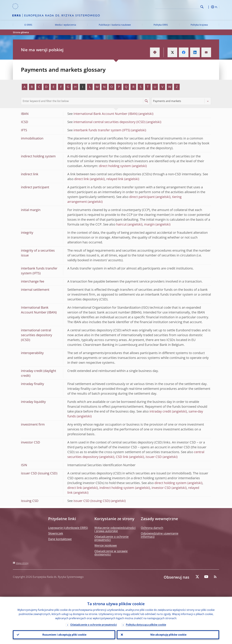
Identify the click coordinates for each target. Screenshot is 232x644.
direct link (82, 179)
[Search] (183, 6)
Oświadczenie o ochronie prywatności (111, 538)
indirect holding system (117, 488)
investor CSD (161, 488)
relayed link (115, 179)
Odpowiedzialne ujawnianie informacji (160, 535)
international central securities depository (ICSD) (109, 122)
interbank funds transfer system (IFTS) (102, 130)
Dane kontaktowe (60, 539)
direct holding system (115, 166)
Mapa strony (22, 563)
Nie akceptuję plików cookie (168, 634)
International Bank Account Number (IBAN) (106, 114)
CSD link (122, 457)
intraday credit (160, 411)
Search (202, 7)
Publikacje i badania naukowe (115, 25)
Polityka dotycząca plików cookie (146, 624)
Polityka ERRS (161, 25)
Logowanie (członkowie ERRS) (68, 528)
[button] (208, 7)
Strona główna (21, 32)
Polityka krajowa (199, 25)
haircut (121, 224)
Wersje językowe (106, 545)
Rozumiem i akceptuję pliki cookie (64, 634)
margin (149, 224)
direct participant (142, 197)
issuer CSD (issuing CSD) (92, 501)
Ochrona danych (152, 528)
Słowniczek (56, 533)
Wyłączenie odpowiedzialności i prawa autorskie (115, 529)
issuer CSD (154, 457)
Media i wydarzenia (65, 25)
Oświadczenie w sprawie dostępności (111, 553)
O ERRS (28, 25)
